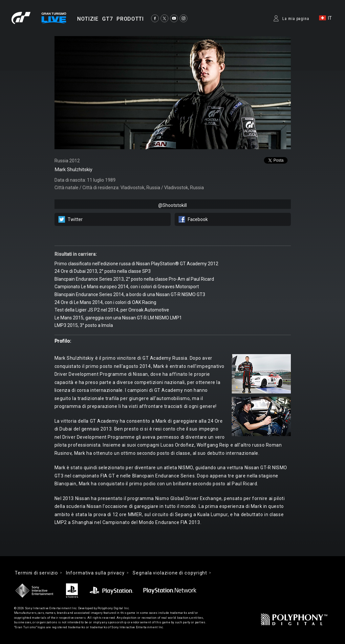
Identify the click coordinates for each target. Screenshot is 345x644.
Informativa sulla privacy (95, 573)
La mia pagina (296, 19)
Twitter (75, 219)
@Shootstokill (172, 205)
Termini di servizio (36, 573)
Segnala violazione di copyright (170, 573)
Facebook (198, 219)
